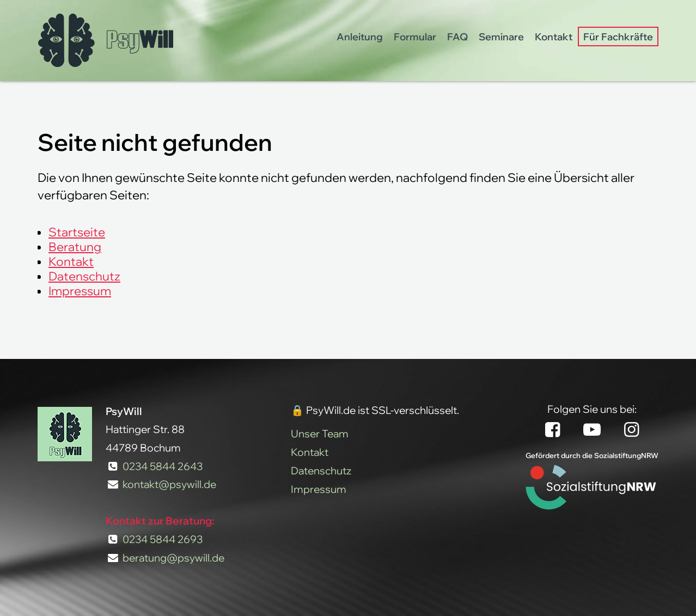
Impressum (80, 291)
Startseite (77, 232)
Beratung (75, 246)
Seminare (501, 36)
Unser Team (320, 434)
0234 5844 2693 (163, 539)
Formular (415, 36)
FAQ (457, 36)
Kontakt (554, 36)
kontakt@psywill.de (169, 484)
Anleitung (360, 36)
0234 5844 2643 (163, 466)
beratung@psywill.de (173, 558)
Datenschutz (84, 276)
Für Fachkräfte (618, 36)
